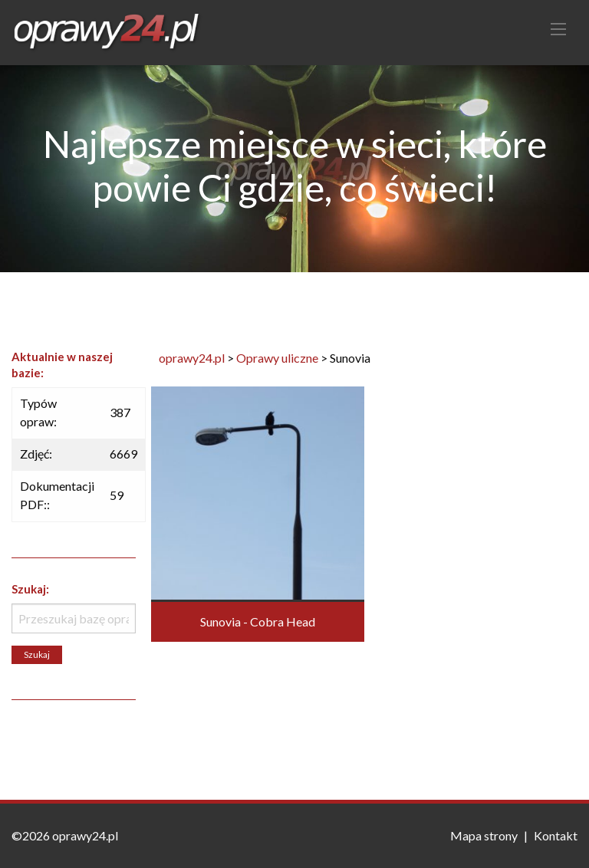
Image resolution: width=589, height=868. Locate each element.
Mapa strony (484, 835)
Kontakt (556, 835)
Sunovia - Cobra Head (258, 621)
